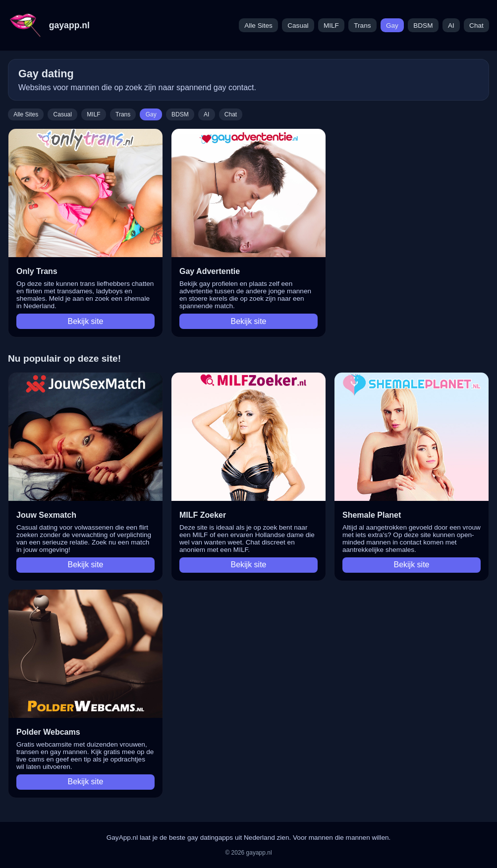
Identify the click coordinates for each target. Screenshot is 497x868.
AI (451, 26)
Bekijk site (85, 321)
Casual (298, 26)
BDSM (423, 26)
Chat (476, 26)
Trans (362, 26)
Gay (392, 26)
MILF (331, 26)
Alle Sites (258, 26)
